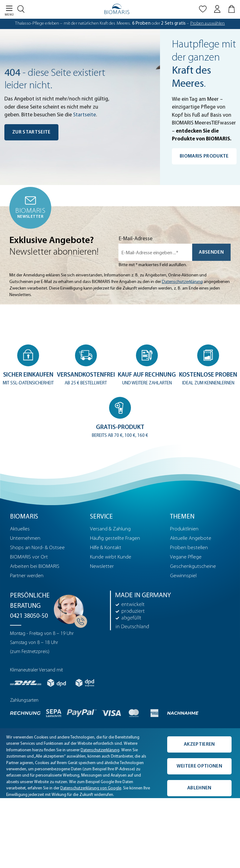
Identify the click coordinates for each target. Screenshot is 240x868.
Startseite (85, 115)
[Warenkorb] (232, 11)
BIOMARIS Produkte (204, 156)
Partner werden (27, 576)
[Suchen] (22, 8)
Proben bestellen (189, 548)
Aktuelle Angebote (191, 539)
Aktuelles (20, 529)
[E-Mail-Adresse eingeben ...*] (155, 252)
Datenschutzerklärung (182, 282)
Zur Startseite (31, 132)
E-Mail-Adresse (136, 239)
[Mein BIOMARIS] (217, 11)
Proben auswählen (208, 24)
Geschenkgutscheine (193, 567)
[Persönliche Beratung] (69, 609)
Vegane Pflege (186, 557)
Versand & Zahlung (110, 529)
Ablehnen (199, 788)
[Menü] (7, 10)
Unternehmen (25, 539)
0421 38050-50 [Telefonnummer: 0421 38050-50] (29, 617)
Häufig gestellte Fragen (115, 539)
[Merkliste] (203, 11)
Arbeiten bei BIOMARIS (35, 567)
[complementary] (120, 763)
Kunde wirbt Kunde (111, 557)
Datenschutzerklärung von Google (91, 789)
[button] (28, 366)
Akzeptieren (199, 744)
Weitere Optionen (199, 766)
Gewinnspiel (183, 576)
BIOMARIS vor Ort (29, 557)
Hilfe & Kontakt (106, 548)
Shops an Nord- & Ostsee (37, 548)
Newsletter (102, 567)
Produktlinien (184, 529)
